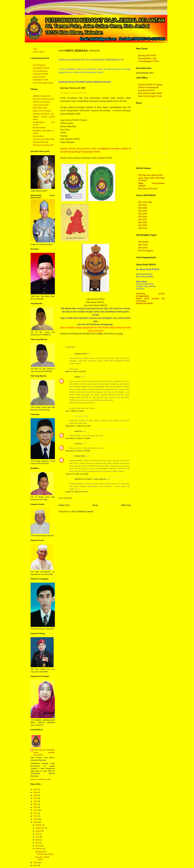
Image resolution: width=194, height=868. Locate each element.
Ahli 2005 (143, 214)
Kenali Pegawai (39, 65)
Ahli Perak (143, 245)
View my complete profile (41, 779)
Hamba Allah (80, 456)
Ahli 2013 (143, 228)
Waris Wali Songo (40, 108)
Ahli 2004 (143, 211)
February (39, 849)
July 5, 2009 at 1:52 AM (75, 411)
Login (35, 49)
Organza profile (81, 354)
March (38, 846)
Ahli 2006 (143, 217)
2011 (36, 816)
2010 (36, 819)
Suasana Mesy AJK (41, 142)
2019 (36, 792)
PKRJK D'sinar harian (42, 102)
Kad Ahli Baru (38, 136)
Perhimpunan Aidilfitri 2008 (44, 139)
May (37, 840)
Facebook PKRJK (147, 90)
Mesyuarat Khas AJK (148, 189)
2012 (36, 813)
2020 (36, 789)
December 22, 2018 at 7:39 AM (78, 438)
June (38, 837)
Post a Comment (65, 498)
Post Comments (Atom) (83, 512)
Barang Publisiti (39, 128)
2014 (36, 807)
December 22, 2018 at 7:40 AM (78, 451)
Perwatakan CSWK (41, 80)
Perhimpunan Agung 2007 (43, 145)
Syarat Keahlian (39, 77)
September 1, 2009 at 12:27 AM (78, 426)
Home (95, 505)
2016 (36, 801)
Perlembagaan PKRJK (149, 61)
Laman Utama (38, 52)
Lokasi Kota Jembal (41, 105)
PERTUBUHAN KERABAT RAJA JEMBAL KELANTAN (44, 752)
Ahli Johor (143, 248)
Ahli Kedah (143, 242)
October (39, 825)
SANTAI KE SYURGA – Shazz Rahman (90, 479)
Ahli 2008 (143, 222)
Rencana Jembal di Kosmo (44, 99)
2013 (36, 810)
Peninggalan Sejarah (41, 68)
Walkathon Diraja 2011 (42, 96)
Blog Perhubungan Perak (150, 96)
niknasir (78, 377)
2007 (36, 865)
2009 (36, 822)
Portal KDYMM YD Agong (150, 85)
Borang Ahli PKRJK (147, 55)
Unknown (78, 431)
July (37, 834)
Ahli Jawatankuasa (40, 71)
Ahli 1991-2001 (145, 202)
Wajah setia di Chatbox (42, 111)
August (38, 831)
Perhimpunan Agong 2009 (150, 175)
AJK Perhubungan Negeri (43, 83)
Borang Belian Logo (147, 58)
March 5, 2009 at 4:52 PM (76, 371)
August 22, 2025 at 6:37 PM (76, 492)
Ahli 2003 (143, 208)
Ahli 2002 (143, 205)
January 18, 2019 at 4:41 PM (77, 474)
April (38, 843)
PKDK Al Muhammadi (148, 87)
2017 (36, 798)
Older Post (126, 505)
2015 (36, 804)
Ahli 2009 (143, 225)
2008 (36, 863)
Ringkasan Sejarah (40, 74)
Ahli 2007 (143, 219)
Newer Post (64, 505)
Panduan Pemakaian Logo (43, 114)
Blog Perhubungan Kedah (150, 93)
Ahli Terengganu (146, 251)
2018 (36, 795)
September (40, 828)
